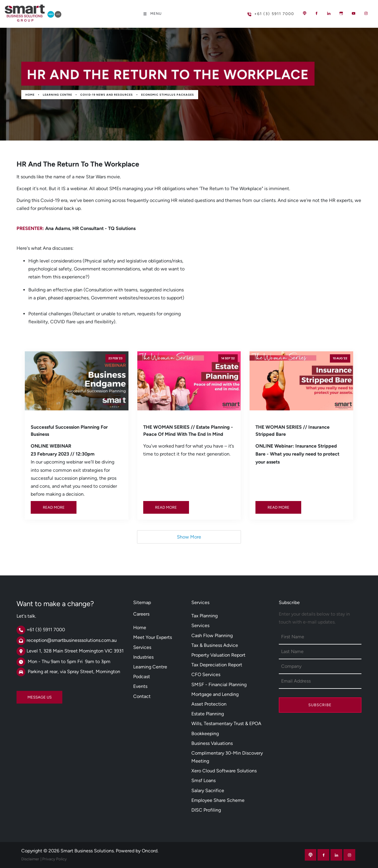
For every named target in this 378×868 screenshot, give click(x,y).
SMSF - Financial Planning (219, 685)
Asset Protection (209, 704)
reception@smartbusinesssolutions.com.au (72, 640)
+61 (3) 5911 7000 (261, 11)
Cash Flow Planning (212, 635)
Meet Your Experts (153, 637)
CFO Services (206, 674)
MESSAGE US (29, 695)
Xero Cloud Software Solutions (224, 771)
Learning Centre (57, 95)
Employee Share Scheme (218, 800)
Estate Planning (208, 714)
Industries (143, 657)
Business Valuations (212, 743)
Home (30, 95)
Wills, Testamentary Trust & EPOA (226, 723)
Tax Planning (205, 616)
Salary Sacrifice (208, 790)
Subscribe (320, 705)
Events (140, 686)
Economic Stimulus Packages (168, 95)
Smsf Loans (203, 780)
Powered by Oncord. (137, 851)
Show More (189, 537)
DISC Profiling (206, 810)
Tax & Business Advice (215, 645)
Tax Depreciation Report (217, 665)
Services (142, 647)
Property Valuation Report (218, 655)
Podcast (142, 677)
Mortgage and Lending (215, 694)
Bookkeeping (205, 734)
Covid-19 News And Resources (107, 95)
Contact (142, 696)
